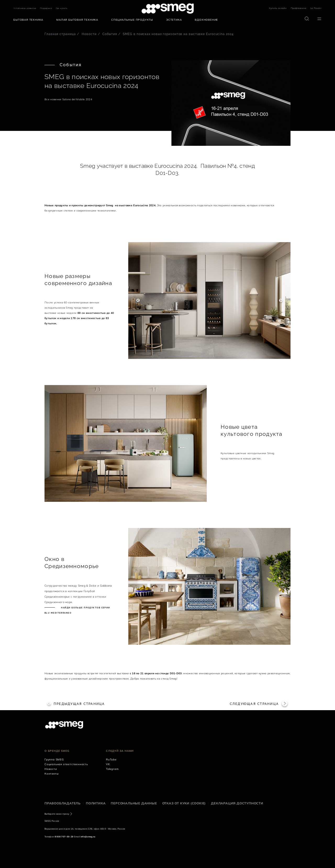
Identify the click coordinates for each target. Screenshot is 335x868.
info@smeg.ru (88, 837)
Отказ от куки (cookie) (184, 803)
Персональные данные (134, 803)
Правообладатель (63, 803)
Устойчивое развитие (25, 8)
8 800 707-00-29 (64, 837)
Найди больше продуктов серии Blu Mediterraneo (77, 610)
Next (281, 301)
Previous (138, 301)
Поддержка (46, 8)
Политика (96, 803)
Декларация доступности (237, 803)
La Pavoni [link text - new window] (316, 8)
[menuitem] (30, 20)
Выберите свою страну (57, 814)
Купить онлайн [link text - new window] (278, 8)
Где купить (62, 8)
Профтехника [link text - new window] (299, 8)
